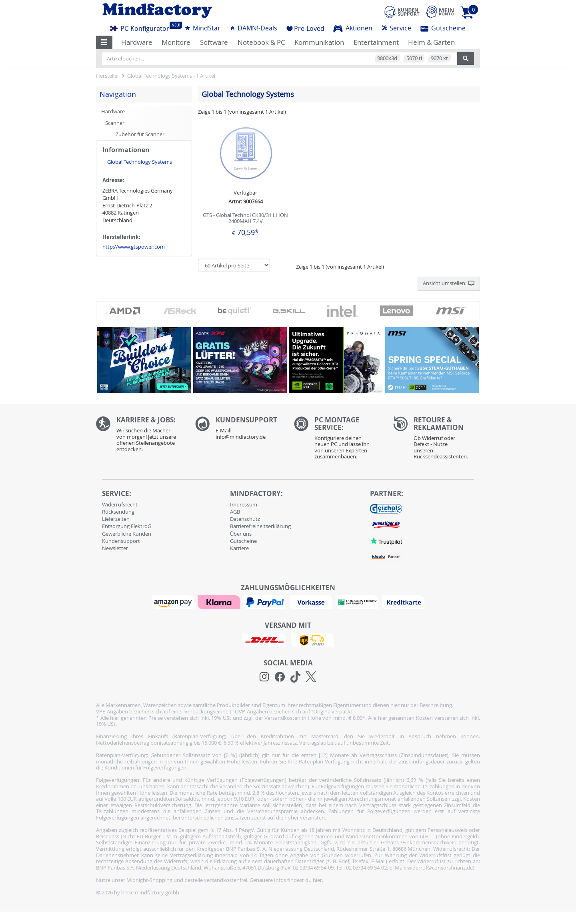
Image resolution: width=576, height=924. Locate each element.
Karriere (239, 548)
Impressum (244, 504)
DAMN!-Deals (253, 28)
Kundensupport (121, 541)
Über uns (241, 534)
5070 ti (414, 58)
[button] (104, 42)
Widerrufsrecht (120, 504)
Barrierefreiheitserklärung (260, 526)
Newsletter (115, 548)
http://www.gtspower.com (134, 247)
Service (396, 28)
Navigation (118, 94)
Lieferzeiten (116, 519)
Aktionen (353, 28)
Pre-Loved (305, 28)
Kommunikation (319, 42)
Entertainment (376, 42)
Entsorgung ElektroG (127, 526)
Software (214, 42)
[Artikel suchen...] (280, 58)
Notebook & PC (261, 42)
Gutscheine (443, 28)
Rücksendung (118, 512)
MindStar (202, 28)
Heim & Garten (431, 42)
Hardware (137, 42)
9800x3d (387, 58)
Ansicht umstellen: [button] (449, 283)
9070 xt (439, 58)
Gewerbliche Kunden (127, 534)
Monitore (176, 42)
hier (317, 880)
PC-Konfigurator (142, 27)
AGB (235, 512)
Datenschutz (245, 519)
